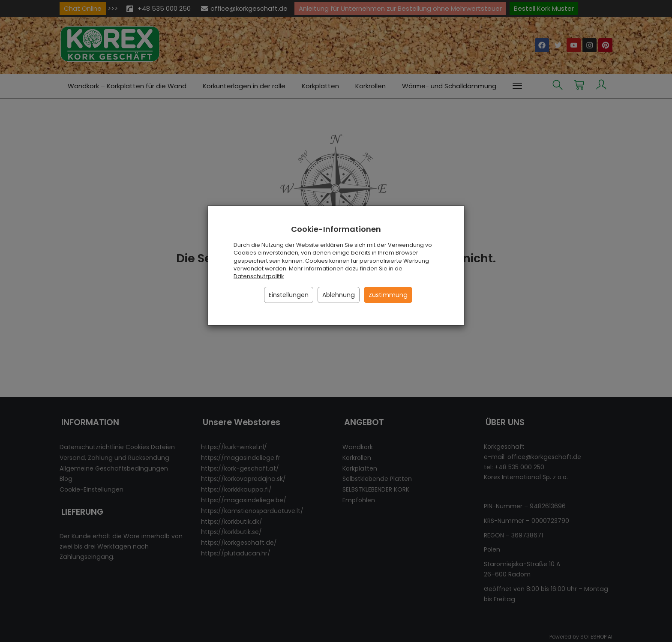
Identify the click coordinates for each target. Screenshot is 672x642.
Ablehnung (339, 295)
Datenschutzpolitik (259, 276)
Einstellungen (289, 295)
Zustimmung (388, 295)
